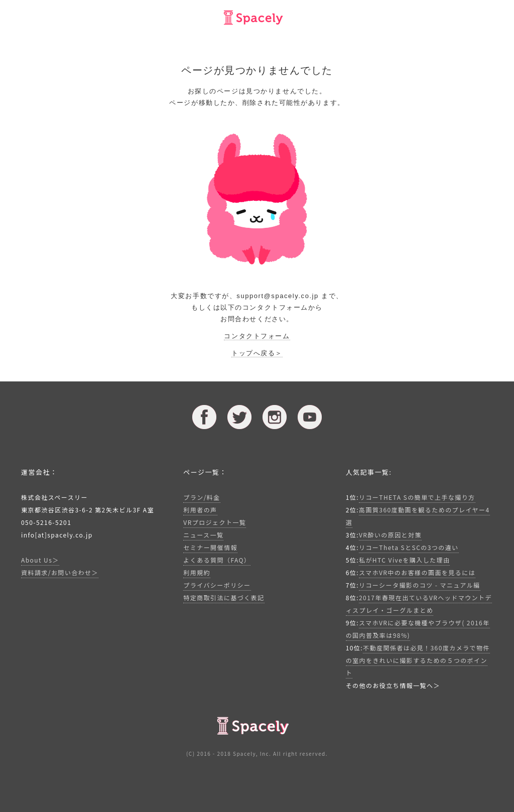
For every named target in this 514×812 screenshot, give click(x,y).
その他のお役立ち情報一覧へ (390, 685)
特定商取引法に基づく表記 (224, 597)
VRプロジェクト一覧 (215, 522)
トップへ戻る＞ (257, 353)
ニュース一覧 (203, 535)
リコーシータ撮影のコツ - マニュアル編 (420, 585)
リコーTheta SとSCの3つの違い (409, 547)
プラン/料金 (202, 497)
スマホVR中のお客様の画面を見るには (417, 572)
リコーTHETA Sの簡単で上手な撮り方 (417, 497)
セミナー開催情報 (210, 547)
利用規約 (197, 572)
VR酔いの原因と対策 (390, 535)
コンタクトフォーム (257, 336)
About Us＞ (40, 560)
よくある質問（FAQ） (217, 560)
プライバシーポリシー (217, 585)
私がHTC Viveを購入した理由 (404, 560)
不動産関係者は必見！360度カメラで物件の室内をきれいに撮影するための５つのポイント (418, 660)
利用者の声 (200, 510)
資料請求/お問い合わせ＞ (60, 572)
